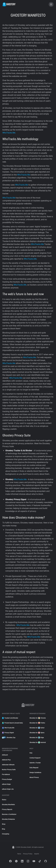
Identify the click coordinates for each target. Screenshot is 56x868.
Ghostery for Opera (37, 733)
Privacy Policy (28, 854)
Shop (4, 824)
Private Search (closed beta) (12, 723)
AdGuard (5, 755)
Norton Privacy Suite (9, 770)
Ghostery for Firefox (37, 723)
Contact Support (35, 758)
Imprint (37, 854)
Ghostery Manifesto (8, 805)
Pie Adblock (6, 774)
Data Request (34, 768)
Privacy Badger (7, 779)
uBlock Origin (6, 784)
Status (4, 800)
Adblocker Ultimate (8, 765)
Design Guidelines (35, 773)
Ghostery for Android (38, 742)
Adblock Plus (6, 760)
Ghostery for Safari (37, 728)
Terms (19, 854)
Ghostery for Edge (37, 738)
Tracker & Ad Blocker (10, 718)
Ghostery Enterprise (8, 819)
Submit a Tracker (35, 763)
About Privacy (34, 777)
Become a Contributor (9, 814)
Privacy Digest (8, 733)
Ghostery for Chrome (38, 718)
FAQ (31, 753)
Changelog (6, 834)
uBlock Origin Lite (8, 789)
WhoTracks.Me (8, 728)
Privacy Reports (7, 809)
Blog (3, 829)
